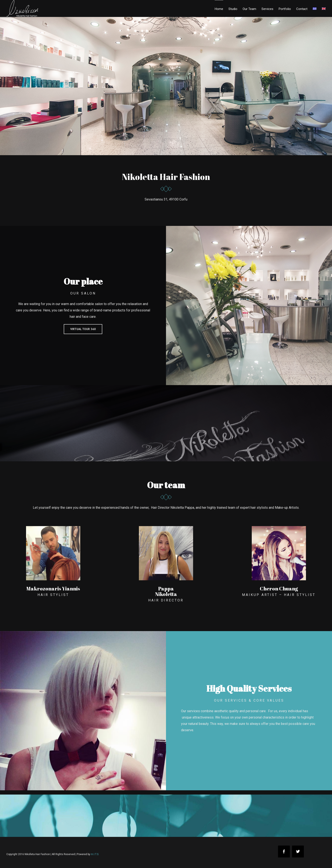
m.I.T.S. (95, 854)
